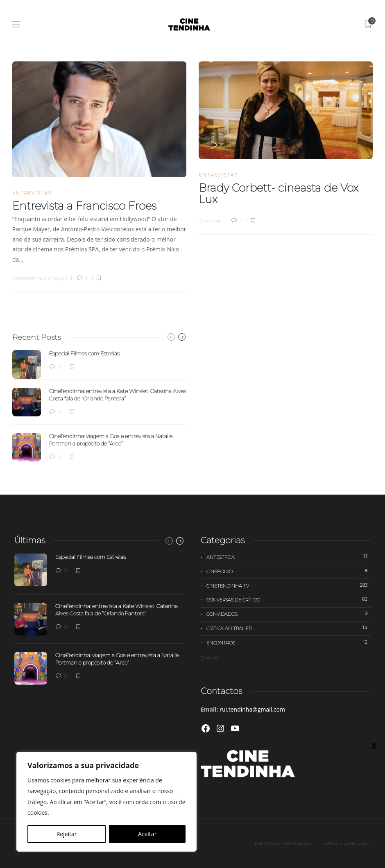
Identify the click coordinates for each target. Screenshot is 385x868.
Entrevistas (32, 193)
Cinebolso (289, 571)
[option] (99, 406)
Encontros (289, 642)
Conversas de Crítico (289, 599)
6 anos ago (56, 278)
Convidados (289, 614)
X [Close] (374, 746)
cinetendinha (27, 278)
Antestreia (289, 557)
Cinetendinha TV (289, 585)
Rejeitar (67, 834)
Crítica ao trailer (289, 628)
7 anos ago (210, 221)
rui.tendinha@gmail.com (252, 709)
